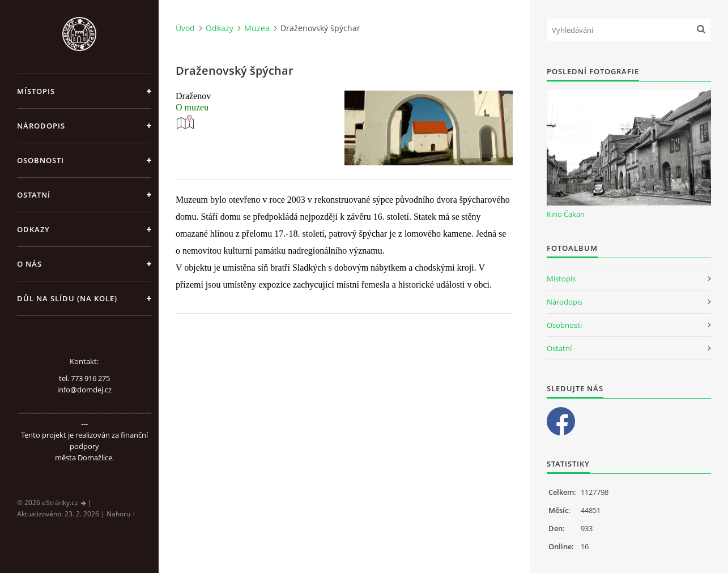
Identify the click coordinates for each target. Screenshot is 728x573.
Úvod (185, 28)
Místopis (36, 91)
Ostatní (34, 195)
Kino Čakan (566, 214)
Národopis (41, 126)
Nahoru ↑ (121, 514)
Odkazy (33, 229)
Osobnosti (41, 160)
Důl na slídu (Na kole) (67, 298)
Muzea (257, 28)
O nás (29, 264)
